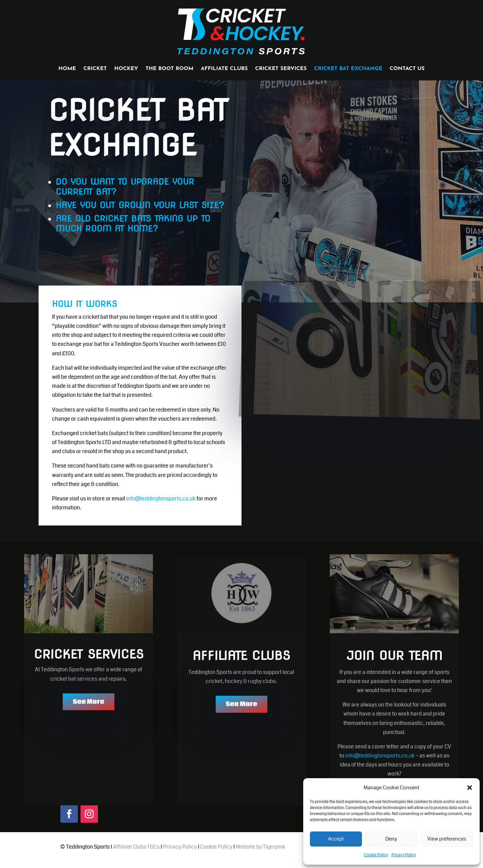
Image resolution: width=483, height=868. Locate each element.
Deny (391, 839)
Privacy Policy (404, 855)
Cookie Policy (376, 855)
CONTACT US (407, 69)
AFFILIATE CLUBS (224, 69)
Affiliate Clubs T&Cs (136, 853)
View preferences (447, 839)
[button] (470, 788)
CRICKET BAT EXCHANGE (348, 69)
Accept (336, 839)
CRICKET (95, 69)
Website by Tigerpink (260, 853)
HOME (67, 69)
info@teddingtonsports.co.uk (161, 505)
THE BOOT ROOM (170, 69)
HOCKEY (126, 69)
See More (89, 708)
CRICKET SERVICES (281, 69)
